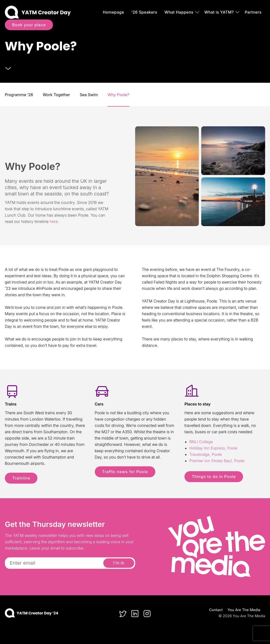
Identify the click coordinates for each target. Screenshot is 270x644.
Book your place (29, 25)
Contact (216, 610)
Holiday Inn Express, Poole (213, 448)
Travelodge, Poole (206, 454)
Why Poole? (118, 95)
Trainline (21, 478)
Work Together (56, 95)
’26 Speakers (144, 12)
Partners (253, 12)
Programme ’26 (19, 95)
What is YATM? (219, 12)
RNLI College (201, 442)
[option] (135, 41)
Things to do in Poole (214, 477)
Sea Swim (89, 95)
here (54, 221)
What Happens (179, 12)
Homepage (113, 12)
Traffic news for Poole (125, 472)
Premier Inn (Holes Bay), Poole (217, 461)
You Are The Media (244, 610)
